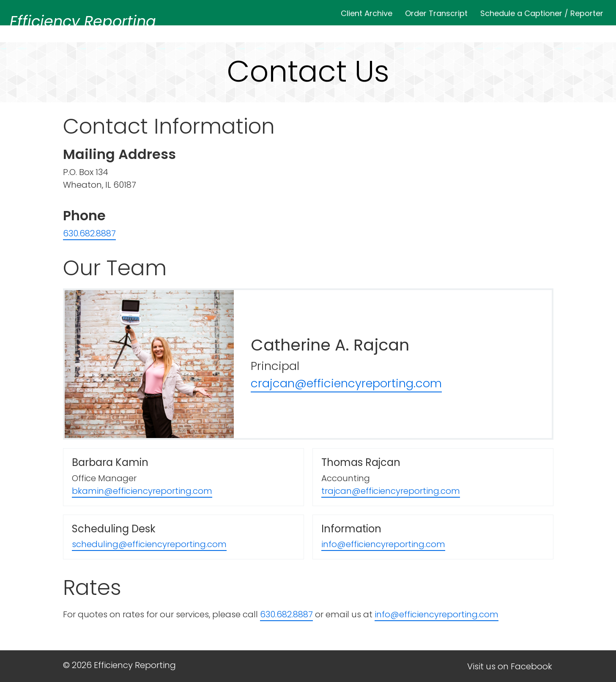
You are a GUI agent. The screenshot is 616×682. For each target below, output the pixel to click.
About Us (313, 30)
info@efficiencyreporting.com (437, 614)
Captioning (517, 30)
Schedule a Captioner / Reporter (542, 11)
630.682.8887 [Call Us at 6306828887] (89, 233)
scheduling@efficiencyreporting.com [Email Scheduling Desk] (149, 544)
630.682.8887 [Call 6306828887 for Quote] (286, 614)
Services (363, 30)
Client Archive (367, 11)
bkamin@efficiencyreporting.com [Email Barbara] (142, 491)
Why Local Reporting (437, 30)
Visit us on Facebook (510, 666)
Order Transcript (436, 11)
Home (270, 30)
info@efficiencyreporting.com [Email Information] (383, 544)
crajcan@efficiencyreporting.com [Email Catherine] (346, 383)
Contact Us (577, 30)
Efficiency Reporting (83, 21)
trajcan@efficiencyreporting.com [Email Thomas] (391, 491)
